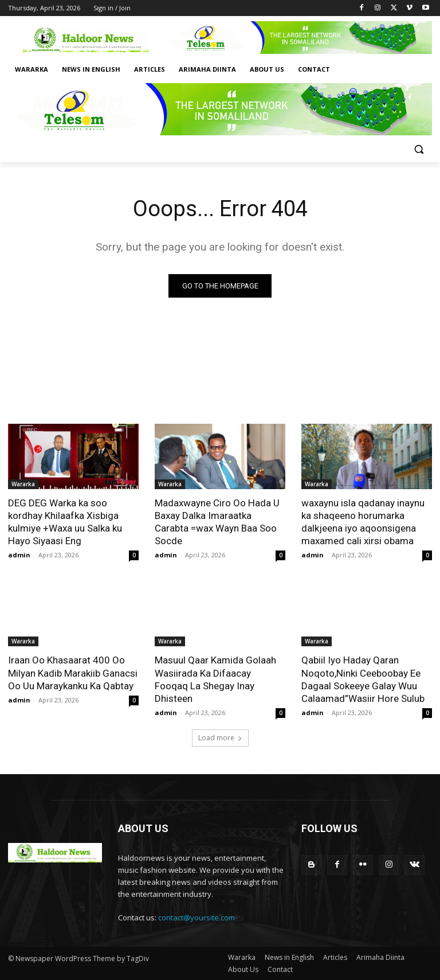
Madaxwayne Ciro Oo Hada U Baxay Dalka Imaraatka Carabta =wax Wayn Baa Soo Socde (217, 522)
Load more (220, 738)
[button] (419, 149)
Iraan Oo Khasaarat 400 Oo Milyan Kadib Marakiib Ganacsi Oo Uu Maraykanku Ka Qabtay (73, 673)
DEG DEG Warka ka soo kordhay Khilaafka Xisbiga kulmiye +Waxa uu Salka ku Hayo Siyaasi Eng (65, 522)
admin (19, 555)
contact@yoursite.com (197, 917)
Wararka (23, 484)
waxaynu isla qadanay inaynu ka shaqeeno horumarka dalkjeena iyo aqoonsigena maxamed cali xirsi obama (363, 522)
